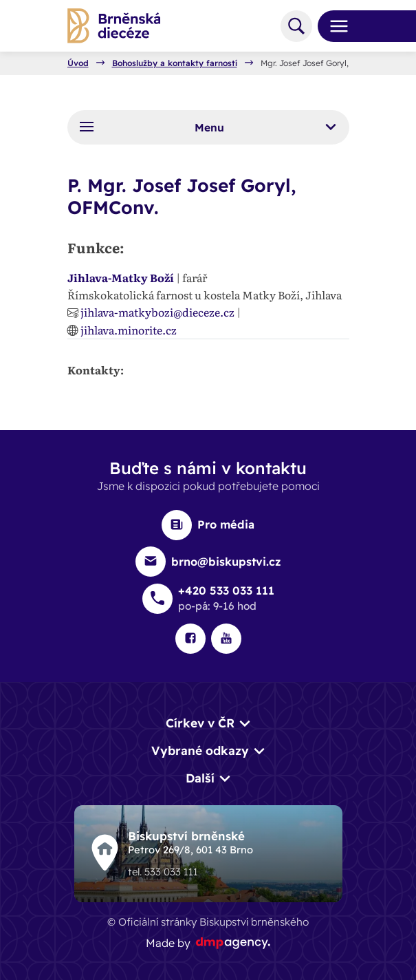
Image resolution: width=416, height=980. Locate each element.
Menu (208, 127)
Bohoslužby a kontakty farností (175, 63)
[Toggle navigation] (333, 26)
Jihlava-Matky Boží (121, 277)
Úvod (78, 63)
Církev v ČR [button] (200, 723)
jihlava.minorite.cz (129, 330)
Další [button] (200, 778)
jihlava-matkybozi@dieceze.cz (157, 312)
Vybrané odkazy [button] (200, 750)
